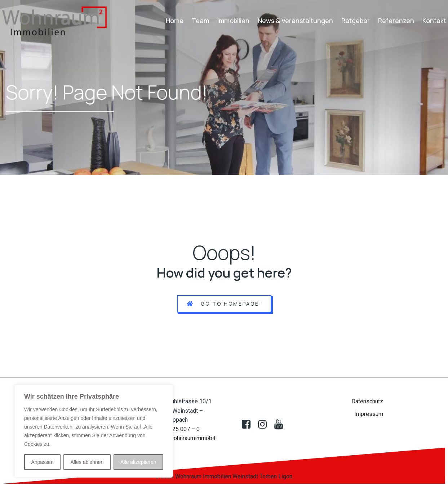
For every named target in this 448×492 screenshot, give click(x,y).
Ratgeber (356, 21)
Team (200, 21)
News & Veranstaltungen (295, 21)
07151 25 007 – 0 (177, 429)
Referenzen (396, 21)
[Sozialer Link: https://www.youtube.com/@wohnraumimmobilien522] (281, 425)
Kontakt (434, 21)
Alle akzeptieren (138, 462)
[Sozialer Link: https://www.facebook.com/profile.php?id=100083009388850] (249, 425)
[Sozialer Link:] (265, 425)
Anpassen (42, 462)
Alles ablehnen (87, 462)
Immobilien (233, 21)
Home (175, 21)
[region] (94, 431)
